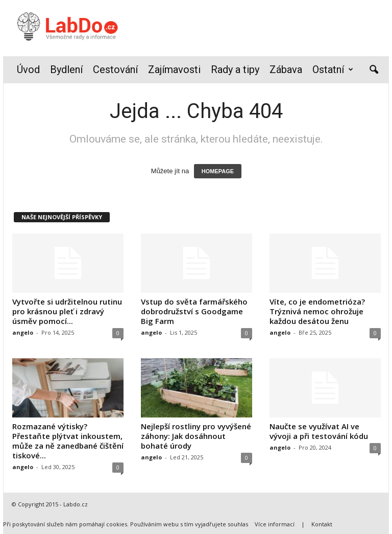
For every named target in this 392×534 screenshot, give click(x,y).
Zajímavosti (174, 69)
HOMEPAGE (218, 171)
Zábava (286, 69)
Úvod (28, 69)
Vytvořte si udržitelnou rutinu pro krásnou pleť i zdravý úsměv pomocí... (67, 311)
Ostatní (333, 70)
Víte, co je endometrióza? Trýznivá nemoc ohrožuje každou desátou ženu (317, 311)
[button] (374, 70)
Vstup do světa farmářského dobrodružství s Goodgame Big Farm (194, 311)
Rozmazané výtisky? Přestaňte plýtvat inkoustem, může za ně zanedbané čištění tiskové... (68, 441)
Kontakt (322, 524)
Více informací (275, 524)
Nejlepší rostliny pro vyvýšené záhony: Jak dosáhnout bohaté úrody (196, 436)
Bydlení (66, 69)
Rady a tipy (235, 69)
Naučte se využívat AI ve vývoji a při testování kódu (319, 431)
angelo (23, 332)
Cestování (115, 69)
